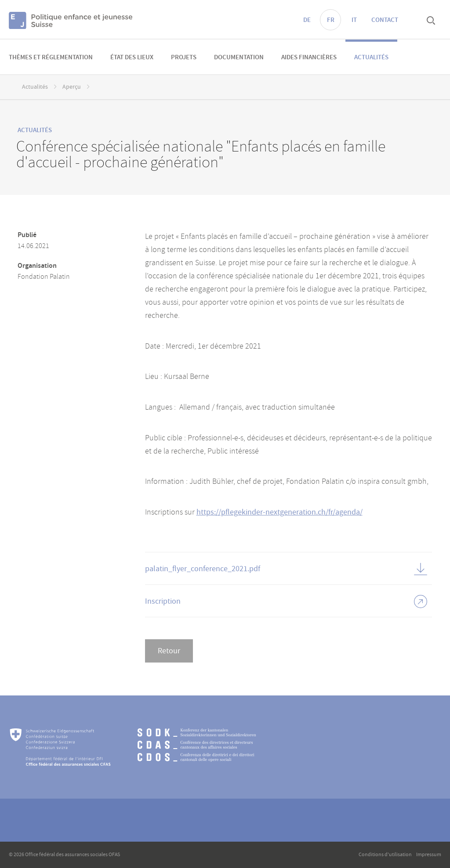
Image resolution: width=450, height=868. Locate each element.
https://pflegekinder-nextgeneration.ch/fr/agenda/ (279, 512)
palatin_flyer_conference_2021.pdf (203, 569)
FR (331, 20)
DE (307, 20)
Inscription (163, 601)
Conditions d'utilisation (385, 855)
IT (354, 20)
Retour (169, 651)
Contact (385, 20)
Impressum (429, 855)
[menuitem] (51, 57)
